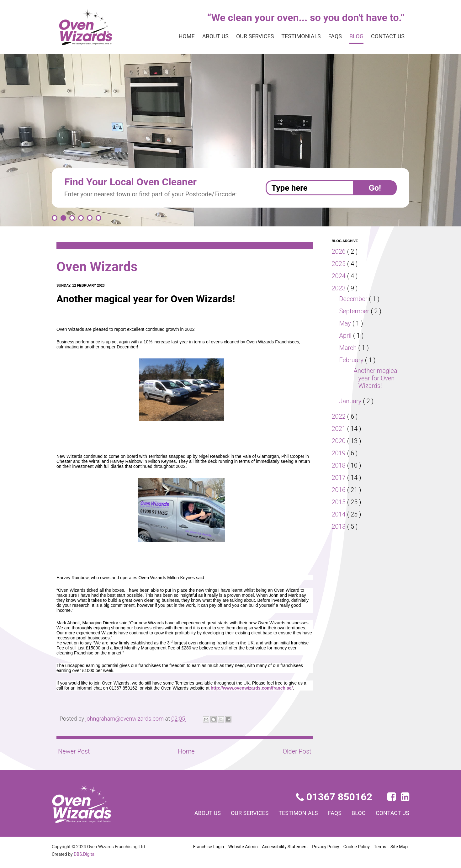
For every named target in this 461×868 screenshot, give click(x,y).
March (349, 348)
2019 (340, 453)
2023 (340, 288)
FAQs (330, 36)
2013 (340, 527)
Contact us (387, 36)
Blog (353, 36)
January (351, 401)
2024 (340, 276)
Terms (380, 847)
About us (202, 36)
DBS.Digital (86, 854)
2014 (340, 514)
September (355, 311)
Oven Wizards (100, 267)
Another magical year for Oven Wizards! (376, 378)
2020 (340, 441)
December (355, 299)
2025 (340, 264)
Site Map (399, 847)
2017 (340, 478)
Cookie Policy (356, 847)
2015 (340, 502)
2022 (340, 416)
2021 (340, 429)
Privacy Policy (325, 847)
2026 (340, 251)
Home (171, 36)
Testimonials (294, 36)
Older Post (296, 751)
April (347, 336)
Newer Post (74, 751)
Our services (245, 36)
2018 (340, 465)
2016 (340, 490)
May (346, 323)
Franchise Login (209, 847)
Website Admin (243, 847)
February (353, 360)
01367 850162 (335, 797)
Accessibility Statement (284, 847)
